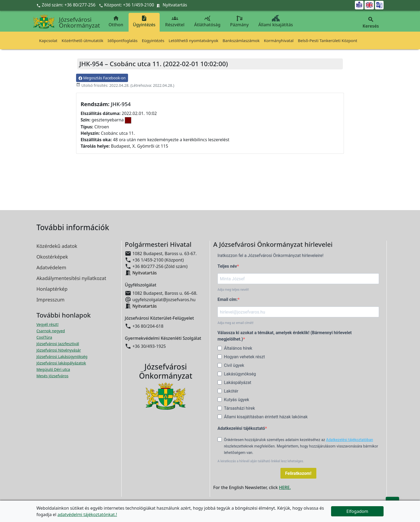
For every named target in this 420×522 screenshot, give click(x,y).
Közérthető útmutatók (82, 40)
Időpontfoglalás (123, 40)
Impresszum (50, 300)
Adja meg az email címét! (235, 323)
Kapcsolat (48, 40)
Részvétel (175, 21)
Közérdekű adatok (57, 246)
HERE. (285, 487)
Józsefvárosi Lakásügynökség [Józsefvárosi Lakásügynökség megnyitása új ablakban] (62, 357)
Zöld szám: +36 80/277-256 (67, 5)
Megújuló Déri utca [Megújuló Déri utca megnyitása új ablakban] (53, 369)
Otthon (116, 21)
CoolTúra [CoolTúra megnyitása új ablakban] (44, 337)
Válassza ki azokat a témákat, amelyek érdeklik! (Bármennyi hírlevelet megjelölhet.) (285, 336)
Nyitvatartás (175, 5)
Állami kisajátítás (276, 21)
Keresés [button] (371, 23)
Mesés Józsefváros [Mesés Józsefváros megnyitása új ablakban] (52, 376)
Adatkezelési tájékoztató (241, 428)
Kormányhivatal (279, 40)
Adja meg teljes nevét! (233, 290)
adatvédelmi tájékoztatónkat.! (87, 514)
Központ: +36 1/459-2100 (129, 5)
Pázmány (239, 21)
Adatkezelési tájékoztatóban (350, 440)
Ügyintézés (144, 21)
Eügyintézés (153, 40)
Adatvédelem (51, 267)
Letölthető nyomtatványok (194, 40)
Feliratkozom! (298, 473)
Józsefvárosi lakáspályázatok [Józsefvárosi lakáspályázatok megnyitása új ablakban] (61, 363)
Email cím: (228, 299)
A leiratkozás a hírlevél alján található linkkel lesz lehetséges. (261, 461)
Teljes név (227, 266)
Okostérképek (52, 257)
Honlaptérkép (52, 289)
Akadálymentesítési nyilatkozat (71, 278)
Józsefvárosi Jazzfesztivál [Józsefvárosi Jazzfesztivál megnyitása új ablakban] (58, 344)
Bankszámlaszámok (241, 40)
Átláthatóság (207, 21)
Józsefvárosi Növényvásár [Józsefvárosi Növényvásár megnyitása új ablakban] (59, 350)
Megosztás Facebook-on (102, 78)
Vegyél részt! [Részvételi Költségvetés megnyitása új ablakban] (47, 324)
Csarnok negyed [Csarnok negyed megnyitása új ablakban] (51, 331)
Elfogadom (357, 511)
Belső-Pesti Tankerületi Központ (328, 40)
